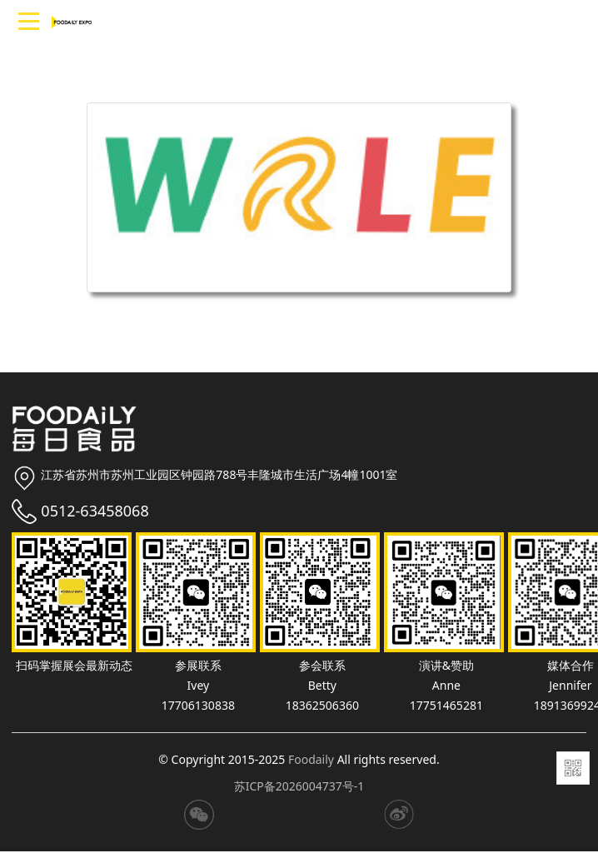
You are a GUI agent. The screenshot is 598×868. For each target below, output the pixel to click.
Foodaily (311, 759)
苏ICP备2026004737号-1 (299, 786)
